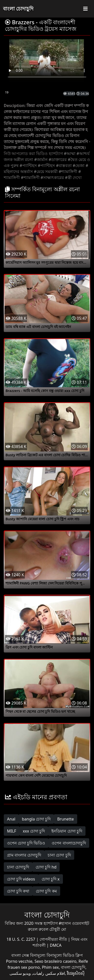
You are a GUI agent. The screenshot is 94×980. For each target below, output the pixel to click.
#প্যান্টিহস (28, 165)
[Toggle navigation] (85, 9)
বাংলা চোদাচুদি (18, 9)
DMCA (56, 945)
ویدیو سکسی (20, 973)
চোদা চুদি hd (46, 867)
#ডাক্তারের (58, 159)
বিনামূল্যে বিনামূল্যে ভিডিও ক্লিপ (56, 955)
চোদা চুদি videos (21, 879)
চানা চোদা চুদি (59, 855)
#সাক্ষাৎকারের (52, 177)
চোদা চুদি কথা (18, 891)
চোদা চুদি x (51, 879)
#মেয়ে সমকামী (46, 171)
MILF (12, 831)
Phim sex (50, 967)
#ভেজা (79, 165)
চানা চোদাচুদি (18, 867)
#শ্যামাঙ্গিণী (68, 171)
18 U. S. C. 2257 (21, 939)
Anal (11, 819)
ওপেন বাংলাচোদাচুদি (69, 843)
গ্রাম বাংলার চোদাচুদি (24, 855)
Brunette (65, 819)
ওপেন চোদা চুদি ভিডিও (26, 843)
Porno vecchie (19, 961)
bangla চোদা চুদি (36, 819)
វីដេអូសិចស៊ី (76, 973)
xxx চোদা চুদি (34, 831)
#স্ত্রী (68, 177)
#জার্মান (41, 159)
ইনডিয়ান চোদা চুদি (67, 831)
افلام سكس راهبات (49, 973)
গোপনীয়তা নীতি (54, 939)
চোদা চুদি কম (46, 891)
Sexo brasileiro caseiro (56, 961)
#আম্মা (70, 153)
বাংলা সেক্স (21, 955)
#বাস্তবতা (64, 165)
